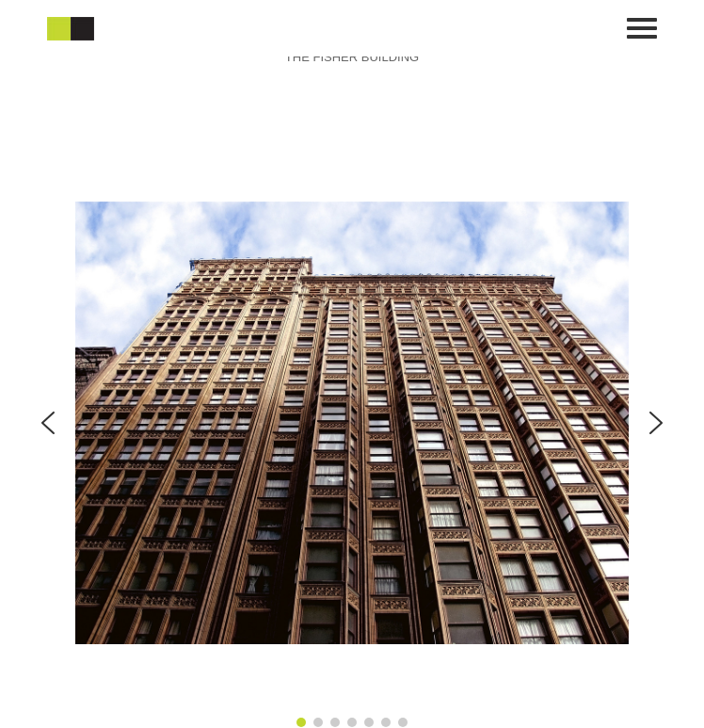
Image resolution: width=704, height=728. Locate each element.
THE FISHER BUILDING (352, 57)
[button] (48, 423)
